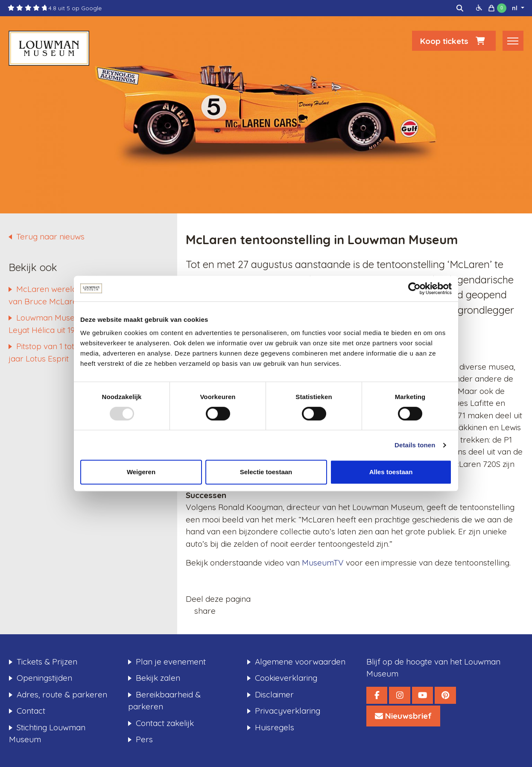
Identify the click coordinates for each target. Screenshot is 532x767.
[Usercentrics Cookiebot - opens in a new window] (414, 289)
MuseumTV (323, 563)
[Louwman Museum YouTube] (422, 695)
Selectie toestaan (266, 472)
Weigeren (141, 472)
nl (516, 8)
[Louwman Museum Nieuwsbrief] (403, 716)
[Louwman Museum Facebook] (377, 695)
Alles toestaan (391, 472)
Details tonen (415, 445)
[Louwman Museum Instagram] (399, 695)
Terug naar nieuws (50, 236)
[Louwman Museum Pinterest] (445, 695)
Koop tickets (454, 41)
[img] (460, 8)
